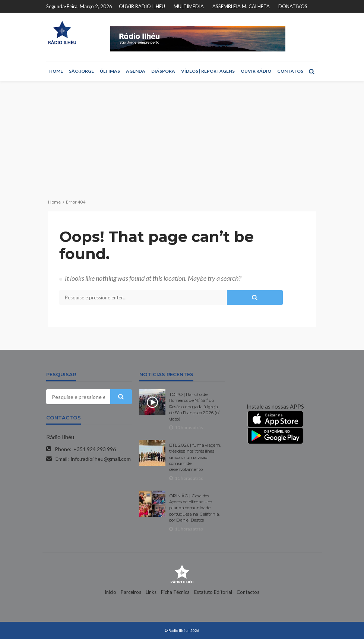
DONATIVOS (293, 6)
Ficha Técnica (175, 592)
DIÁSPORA (163, 71)
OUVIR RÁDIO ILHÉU (142, 6)
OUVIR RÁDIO (256, 71)
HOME (56, 71)
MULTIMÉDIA (189, 6)
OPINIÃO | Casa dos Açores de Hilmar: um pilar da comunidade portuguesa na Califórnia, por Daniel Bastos (194, 508)
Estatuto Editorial (213, 592)
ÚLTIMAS (110, 71)
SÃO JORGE (81, 71)
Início (110, 592)
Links (151, 592)
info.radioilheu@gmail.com (101, 459)
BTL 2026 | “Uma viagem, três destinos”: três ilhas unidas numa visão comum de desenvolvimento (195, 457)
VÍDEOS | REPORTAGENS (208, 71)
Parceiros (131, 592)
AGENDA (136, 71)
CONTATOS (290, 71)
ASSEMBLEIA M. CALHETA (241, 6)
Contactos (248, 592)
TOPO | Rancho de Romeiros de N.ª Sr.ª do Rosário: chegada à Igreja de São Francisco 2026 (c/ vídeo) (194, 407)
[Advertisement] (182, 137)
